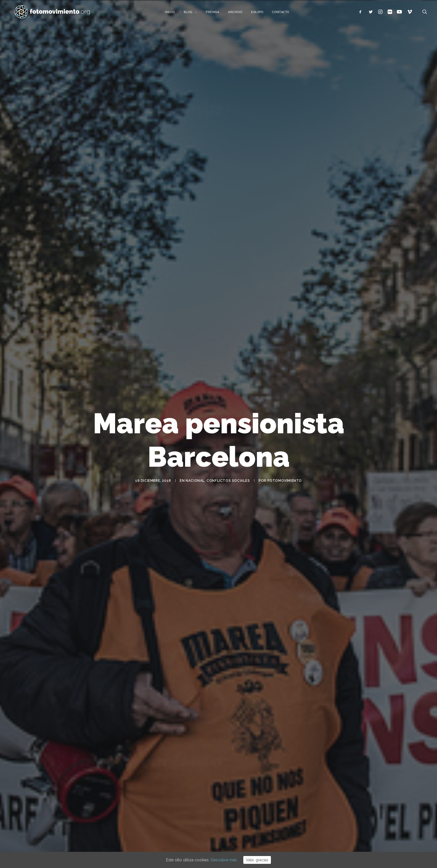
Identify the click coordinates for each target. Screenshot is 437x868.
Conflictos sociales (228, 483)
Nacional (195, 483)
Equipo (261, 13)
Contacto (284, 13)
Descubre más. (224, 860)
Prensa (216, 13)
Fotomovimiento (285, 483)
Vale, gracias (257, 860)
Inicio (173, 13)
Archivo (239, 13)
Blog (194, 13)
